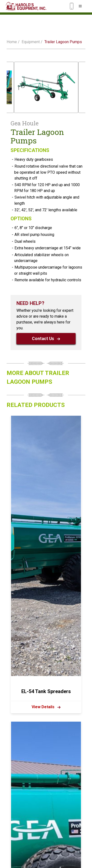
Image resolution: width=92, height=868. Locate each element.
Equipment (31, 42)
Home (12, 42)
